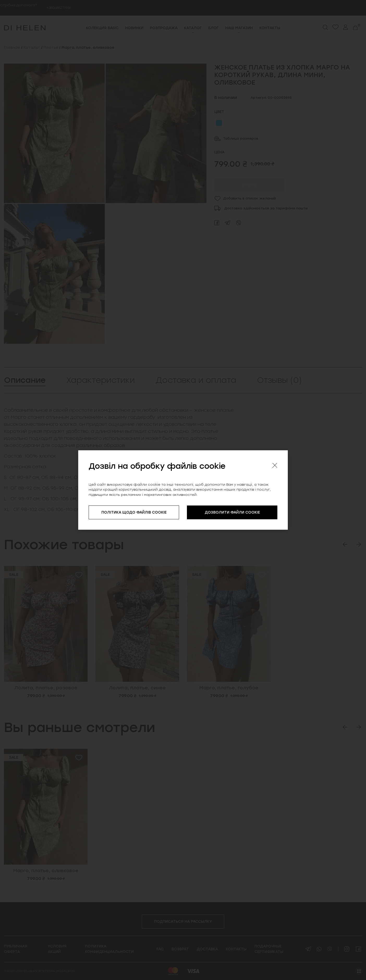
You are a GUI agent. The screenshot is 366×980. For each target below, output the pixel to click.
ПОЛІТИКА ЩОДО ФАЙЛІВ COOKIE (134, 512)
